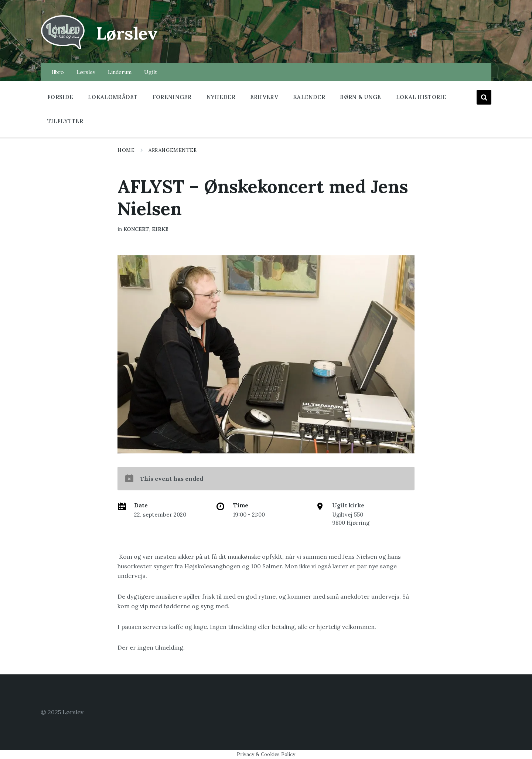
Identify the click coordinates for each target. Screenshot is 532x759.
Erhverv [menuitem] (264, 97)
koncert (136, 229)
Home (126, 150)
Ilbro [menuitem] (58, 72)
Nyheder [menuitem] (221, 97)
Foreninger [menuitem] (172, 97)
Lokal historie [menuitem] (421, 97)
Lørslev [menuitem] (86, 72)
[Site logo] (63, 48)
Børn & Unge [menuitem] (360, 97)
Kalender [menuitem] (309, 97)
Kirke (160, 229)
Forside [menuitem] (60, 97)
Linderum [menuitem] (120, 72)
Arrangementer (173, 150)
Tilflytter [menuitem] (65, 121)
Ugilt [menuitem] (151, 72)
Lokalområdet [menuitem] (113, 97)
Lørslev (128, 33)
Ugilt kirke (348, 505)
